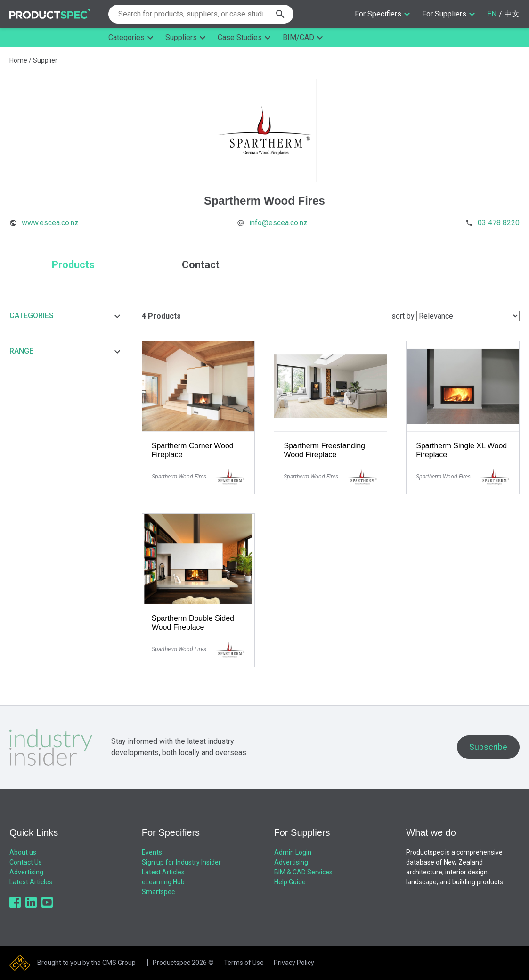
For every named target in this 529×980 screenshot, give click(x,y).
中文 (512, 14)
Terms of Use (244, 963)
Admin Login (293, 852)
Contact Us (26, 862)
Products (73, 265)
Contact (201, 265)
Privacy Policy (294, 963)
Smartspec (158, 892)
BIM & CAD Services (303, 872)
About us (23, 852)
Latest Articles (31, 882)
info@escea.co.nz (278, 223)
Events (152, 852)
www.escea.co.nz (50, 223)
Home (18, 60)
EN (492, 14)
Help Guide (290, 882)
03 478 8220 (499, 223)
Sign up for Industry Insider (181, 862)
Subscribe (488, 747)
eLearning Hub (163, 882)
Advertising (26, 872)
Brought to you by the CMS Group (86, 963)
